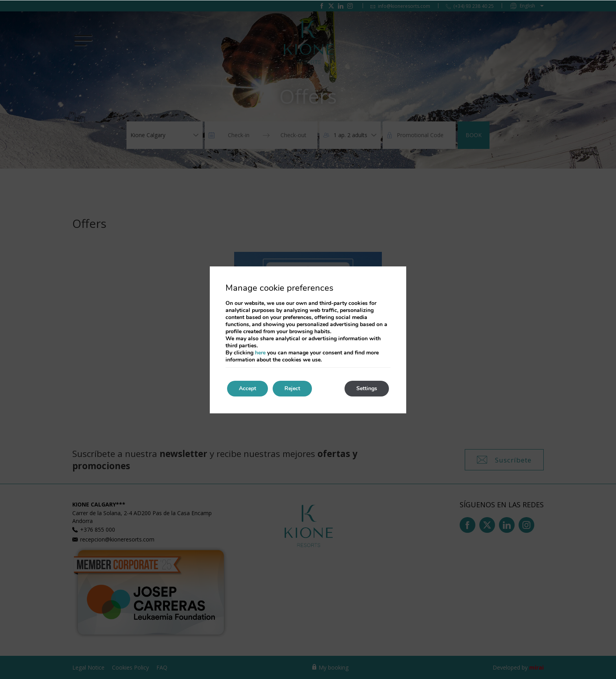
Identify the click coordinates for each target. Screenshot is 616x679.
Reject (292, 388)
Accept (247, 388)
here (260, 353)
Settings (367, 388)
